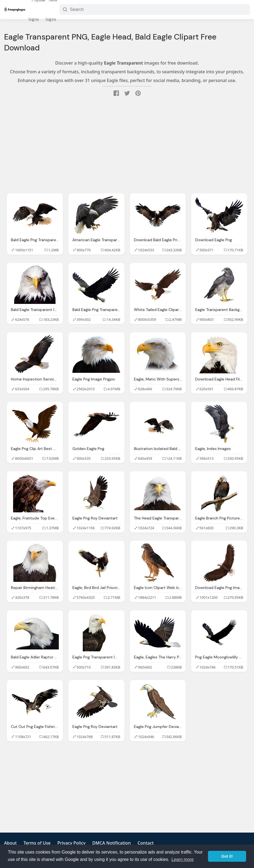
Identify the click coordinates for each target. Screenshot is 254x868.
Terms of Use (37, 843)
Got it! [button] (227, 856)
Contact (146, 843)
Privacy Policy (71, 843)
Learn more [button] (183, 859)
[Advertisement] (127, 146)
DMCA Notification (111, 843)
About (10, 843)
